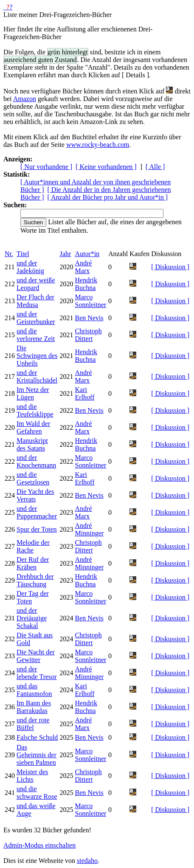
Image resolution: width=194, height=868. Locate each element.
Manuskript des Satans (32, 444)
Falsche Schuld (37, 737)
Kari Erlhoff (85, 393)
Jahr (66, 254)
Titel (23, 254)
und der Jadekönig (30, 267)
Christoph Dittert (89, 335)
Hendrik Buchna (86, 284)
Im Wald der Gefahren (33, 427)
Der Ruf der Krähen (33, 563)
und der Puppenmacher (37, 512)
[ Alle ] (155, 167)
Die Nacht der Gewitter (36, 656)
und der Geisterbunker (36, 318)
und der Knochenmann (36, 461)
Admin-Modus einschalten (39, 845)
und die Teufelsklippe (35, 410)
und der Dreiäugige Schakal (32, 618)
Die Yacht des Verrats (35, 495)
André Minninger (90, 529)
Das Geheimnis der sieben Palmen (37, 755)
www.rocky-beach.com (98, 145)
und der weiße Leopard (36, 284)
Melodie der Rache (33, 546)
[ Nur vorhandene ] (46, 167)
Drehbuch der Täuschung (35, 580)
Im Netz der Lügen (33, 393)
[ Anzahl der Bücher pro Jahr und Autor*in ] (108, 197)
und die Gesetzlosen (33, 478)
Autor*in (87, 254)
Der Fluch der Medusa (35, 301)
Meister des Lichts (32, 776)
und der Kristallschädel (37, 376)
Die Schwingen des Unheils (37, 356)
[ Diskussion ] (170, 267)
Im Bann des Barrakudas (34, 707)
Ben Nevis (89, 318)
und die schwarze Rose (37, 793)
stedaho (87, 861)
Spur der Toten (37, 529)
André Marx (84, 267)
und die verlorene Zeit (36, 335)
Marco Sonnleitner (91, 301)
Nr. (9, 254)
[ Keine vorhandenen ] (106, 167)
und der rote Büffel (33, 724)
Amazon (25, 99)
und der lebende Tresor (37, 673)
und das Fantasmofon (34, 690)
